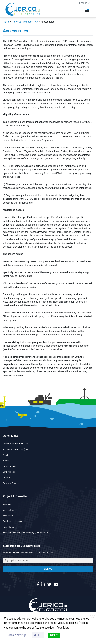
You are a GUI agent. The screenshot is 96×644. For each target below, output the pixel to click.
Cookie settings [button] (17, 635)
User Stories (9, 527)
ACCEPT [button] (54, 635)
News (6, 455)
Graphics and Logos (12, 521)
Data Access (9, 472)
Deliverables (9, 510)
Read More (63, 628)
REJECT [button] (38, 635)
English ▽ (84, 3)
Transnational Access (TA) (15, 449)
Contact (7, 478)
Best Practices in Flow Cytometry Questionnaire (25, 533)
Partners (7, 504)
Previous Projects (11, 483)
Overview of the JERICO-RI (15, 444)
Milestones (8, 516)
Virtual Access (10, 466)
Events (6, 461)
